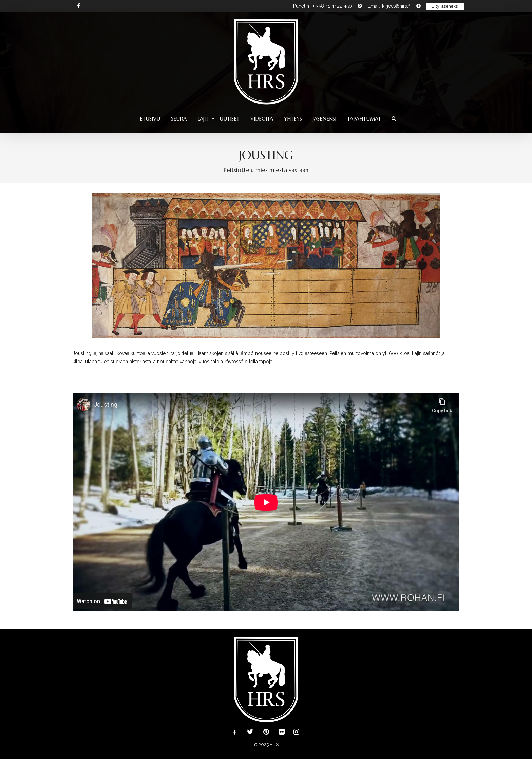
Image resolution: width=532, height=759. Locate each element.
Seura (179, 119)
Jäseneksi (325, 119)
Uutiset (230, 119)
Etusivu (150, 119)
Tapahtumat (364, 119)
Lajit (203, 119)
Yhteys (293, 119)
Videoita (262, 119)
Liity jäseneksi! (445, 6)
